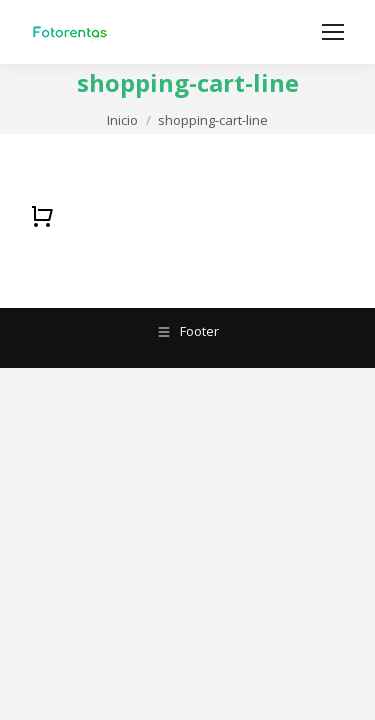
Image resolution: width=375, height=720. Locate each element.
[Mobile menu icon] (333, 32)
